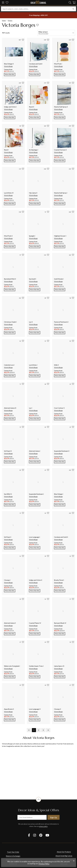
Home (4, 20)
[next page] (48, 730)
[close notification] (74, 861)
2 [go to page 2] (39, 730)
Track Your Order (13, 855)
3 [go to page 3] (43, 730)
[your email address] (32, 817)
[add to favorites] (37, 25)
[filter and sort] (56, 33)
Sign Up (53, 817)
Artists (10, 20)
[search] (70, 3)
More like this (10, 74)
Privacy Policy (44, 863)
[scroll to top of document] (38, 802)
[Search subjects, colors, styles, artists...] (38, 9)
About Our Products (64, 855)
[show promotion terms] (38, 15)
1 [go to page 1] (34, 730)
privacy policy (43, 826)
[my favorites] (7, 3)
